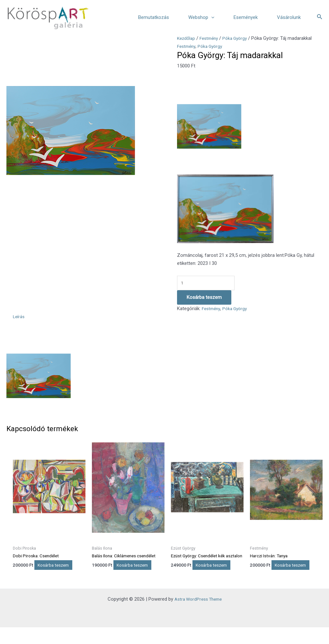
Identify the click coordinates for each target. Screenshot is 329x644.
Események (246, 17)
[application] (211, 17)
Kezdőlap (187, 38)
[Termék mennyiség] (209, 284)
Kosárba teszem (204, 299)
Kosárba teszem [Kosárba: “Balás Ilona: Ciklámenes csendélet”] (116, 572)
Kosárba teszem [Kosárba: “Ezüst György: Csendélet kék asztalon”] (195, 578)
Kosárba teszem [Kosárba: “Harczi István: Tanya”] (274, 572)
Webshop (201, 17)
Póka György (240, 38)
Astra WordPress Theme (198, 616)
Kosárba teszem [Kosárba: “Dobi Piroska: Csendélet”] (37, 572)
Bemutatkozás (154, 17)
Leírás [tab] (19, 318)
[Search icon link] (320, 17)
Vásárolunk (289, 17)
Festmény (212, 38)
